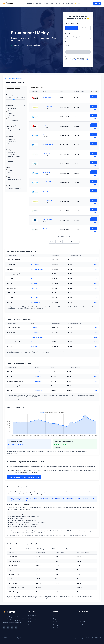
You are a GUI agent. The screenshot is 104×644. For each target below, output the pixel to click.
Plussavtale (11, 118)
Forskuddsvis (12, 139)
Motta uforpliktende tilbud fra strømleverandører (24, 477)
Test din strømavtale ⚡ (69, 3)
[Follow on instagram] (16, 628)
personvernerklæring (78, 59)
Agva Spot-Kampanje (49, 116)
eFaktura (10, 159)
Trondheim (56, 622)
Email (9, 177)
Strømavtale (30, 3)
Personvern (82, 619)
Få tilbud (97, 3)
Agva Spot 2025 (48, 182)
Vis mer (94, 100)
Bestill (94, 97)
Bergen (55, 619)
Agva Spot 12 (47, 172)
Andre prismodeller (13, 120)
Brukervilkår (82, 622)
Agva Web (46, 135)
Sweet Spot (46, 154)
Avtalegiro (11, 161)
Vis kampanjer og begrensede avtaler (16, 130)
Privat (71, 28)
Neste (78, 52)
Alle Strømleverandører (34, 622)
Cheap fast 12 (38, 386)
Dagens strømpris (55, 3)
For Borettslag (32, 619)
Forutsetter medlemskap (15, 188)
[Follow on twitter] (8, 628)
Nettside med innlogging (15, 179)
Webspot (46, 163)
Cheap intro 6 (47, 125)
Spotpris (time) (12, 108)
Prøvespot (46, 210)
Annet (10, 144)
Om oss (81, 616)
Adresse (69, 33)
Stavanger (56, 625)
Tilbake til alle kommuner (14, 78)
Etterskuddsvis (12, 142)
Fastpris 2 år (38, 376)
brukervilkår (87, 59)
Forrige (52, 242)
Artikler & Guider (32, 616)
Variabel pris (11, 115)
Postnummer (70, 42)
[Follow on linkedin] (12, 628)
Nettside (10, 170)
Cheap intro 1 (47, 97)
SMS (9, 172)
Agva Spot (46, 191)
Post (9, 175)
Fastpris (45, 3)
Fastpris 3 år (38, 372)
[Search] (79, 3)
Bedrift (84, 28)
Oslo (55, 616)
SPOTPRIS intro (47, 107)
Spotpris (38, 3)
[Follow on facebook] (4, 628)
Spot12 (45, 229)
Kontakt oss (82, 625)
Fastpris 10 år (38, 391)
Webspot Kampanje (49, 219)
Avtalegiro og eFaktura (14, 157)
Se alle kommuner (58, 628)
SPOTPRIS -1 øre (48, 201)
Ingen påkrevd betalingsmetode (13, 154)
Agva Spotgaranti (48, 144)
